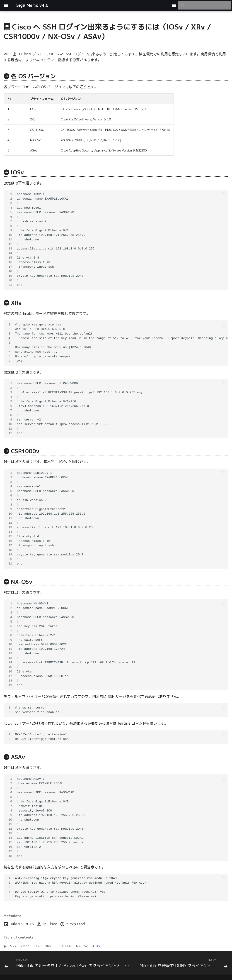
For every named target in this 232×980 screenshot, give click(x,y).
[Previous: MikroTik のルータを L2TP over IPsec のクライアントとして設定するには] (68, 964)
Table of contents (19, 937)
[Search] (205, 5)
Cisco (52, 924)
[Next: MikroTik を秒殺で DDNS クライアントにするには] (183, 964)
